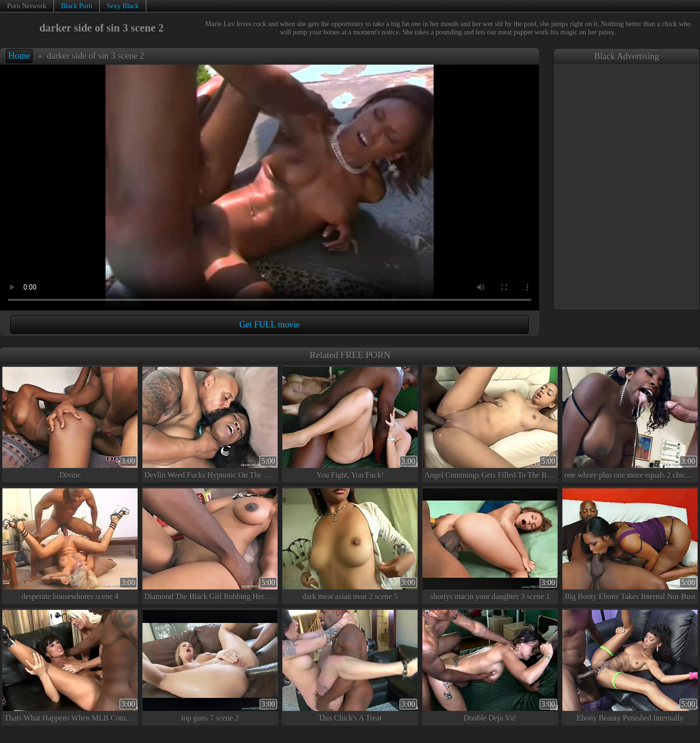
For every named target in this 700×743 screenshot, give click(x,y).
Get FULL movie (269, 325)
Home (19, 56)
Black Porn (76, 6)
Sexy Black (122, 6)
